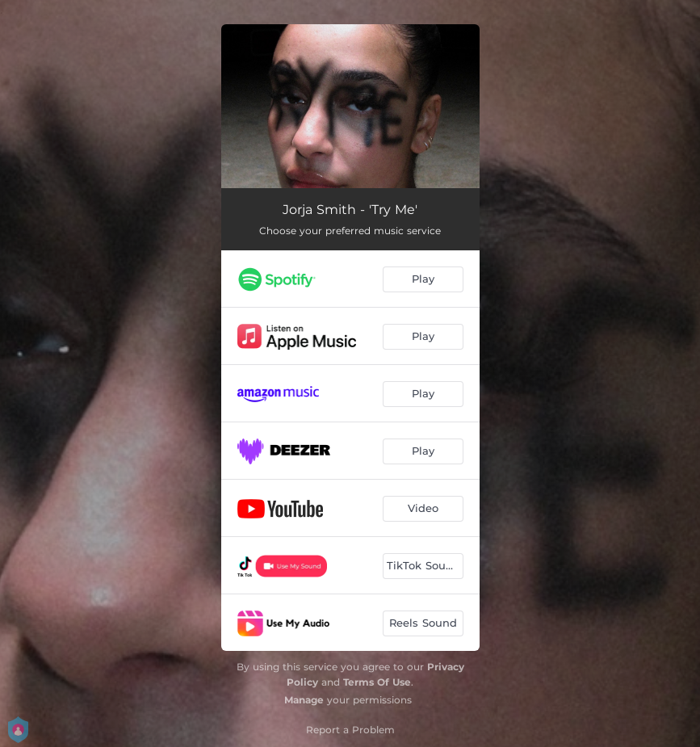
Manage (304, 700)
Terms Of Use (377, 682)
